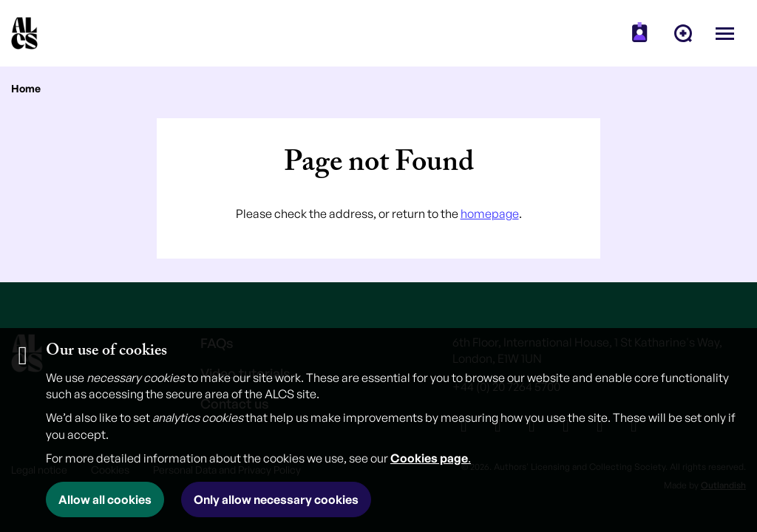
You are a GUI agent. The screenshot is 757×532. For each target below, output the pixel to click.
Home (26, 88)
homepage (490, 214)
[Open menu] (725, 33)
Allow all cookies (105, 499)
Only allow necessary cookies (276, 499)
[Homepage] (24, 33)
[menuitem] (639, 33)
